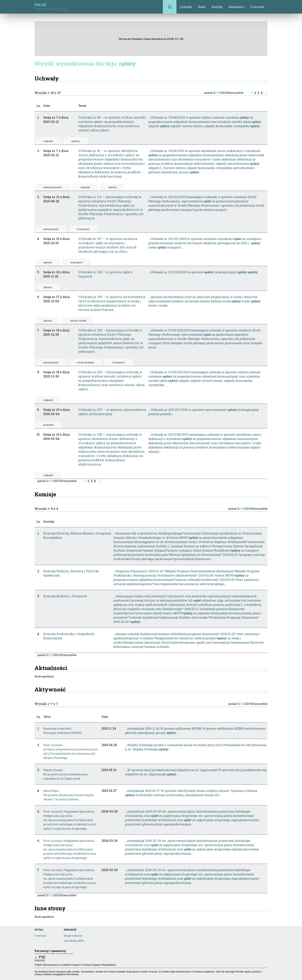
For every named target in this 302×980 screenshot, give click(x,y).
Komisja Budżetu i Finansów (65, 596)
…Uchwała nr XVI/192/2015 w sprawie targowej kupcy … (204, 272)
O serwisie (257, 7)
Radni (202, 7)
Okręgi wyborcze (73, 936)
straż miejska (85, 362)
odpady (48, 141)
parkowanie (51, 229)
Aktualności (236, 7)
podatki (48, 425)
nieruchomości (53, 187)
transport (83, 229)
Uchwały (186, 7)
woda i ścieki (78, 320)
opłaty (75, 141)
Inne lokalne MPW (74, 941)
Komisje (217, 7)
